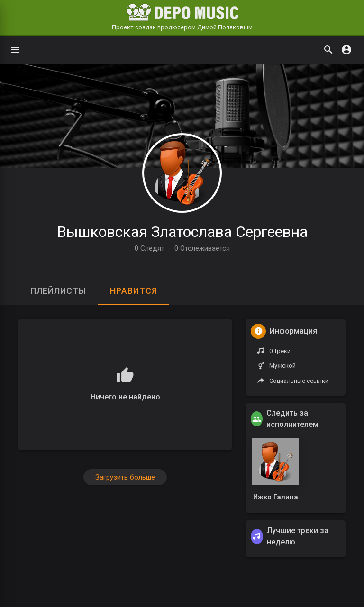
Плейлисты (58, 291)
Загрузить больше (125, 477)
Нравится (134, 291)
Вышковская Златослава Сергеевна (182, 232)
